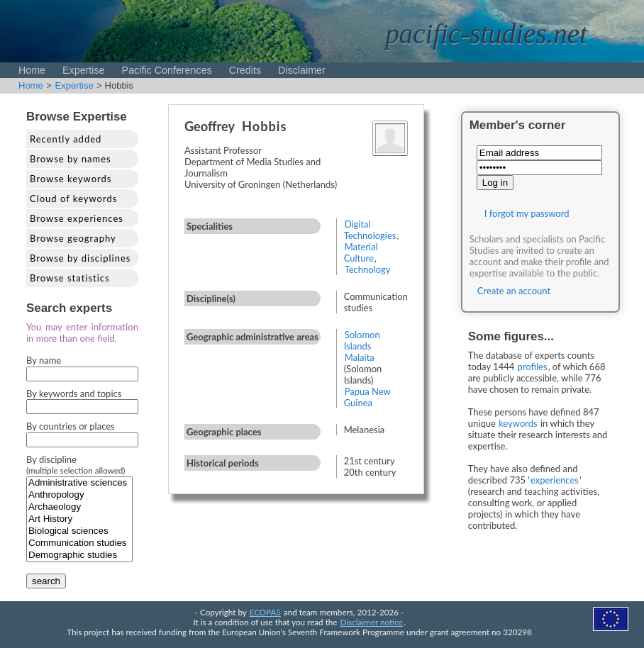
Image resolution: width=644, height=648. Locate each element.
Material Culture (361, 252)
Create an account (514, 291)
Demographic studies (79, 555)
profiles (533, 367)
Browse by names (71, 159)
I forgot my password (527, 213)
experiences (555, 480)
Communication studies (79, 543)
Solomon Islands (362, 340)
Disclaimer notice (372, 622)
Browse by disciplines (80, 258)
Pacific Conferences (167, 70)
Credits (245, 70)
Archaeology (79, 507)
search (46, 581)
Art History (79, 519)
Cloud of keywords (73, 199)
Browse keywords (71, 179)
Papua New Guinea (367, 397)
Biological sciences (79, 531)
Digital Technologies (370, 230)
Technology (368, 269)
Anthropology (79, 495)
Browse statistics (70, 278)
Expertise (84, 70)
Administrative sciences (79, 483)
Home (32, 70)
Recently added (66, 139)
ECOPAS (265, 612)
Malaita (360, 357)
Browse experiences (77, 218)
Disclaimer (302, 70)
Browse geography (73, 238)
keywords (518, 423)
